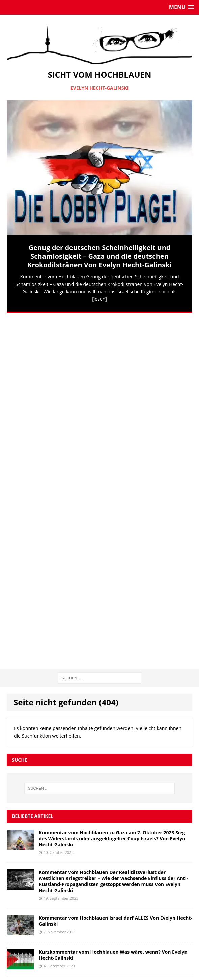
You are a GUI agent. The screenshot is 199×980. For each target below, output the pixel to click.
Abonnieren (170, 921)
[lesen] (99, 299)
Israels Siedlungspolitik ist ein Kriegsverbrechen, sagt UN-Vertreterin (106, 841)
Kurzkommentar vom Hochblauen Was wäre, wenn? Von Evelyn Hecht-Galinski (113, 605)
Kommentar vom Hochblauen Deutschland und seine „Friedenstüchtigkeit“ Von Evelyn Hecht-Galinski (101, 639)
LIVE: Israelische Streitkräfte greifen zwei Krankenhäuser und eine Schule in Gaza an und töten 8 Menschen (111, 773)
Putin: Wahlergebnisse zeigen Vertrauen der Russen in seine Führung (109, 739)
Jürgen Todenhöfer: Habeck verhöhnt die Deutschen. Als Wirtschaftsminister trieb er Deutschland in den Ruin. (105, 807)
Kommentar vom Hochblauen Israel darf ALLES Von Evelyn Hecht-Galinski (116, 571)
